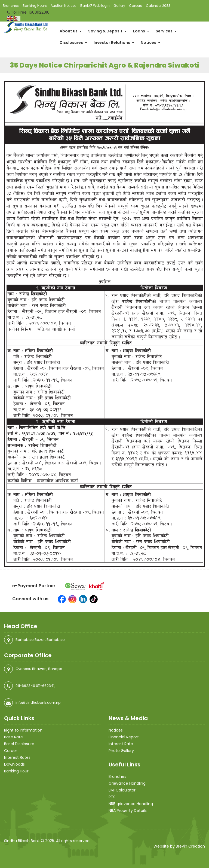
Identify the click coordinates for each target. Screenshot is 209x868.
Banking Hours (35, 6)
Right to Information (23, 730)
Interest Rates (17, 757)
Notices (150, 42)
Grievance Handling (127, 783)
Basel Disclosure (19, 744)
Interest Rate (121, 744)
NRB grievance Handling (131, 804)
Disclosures (73, 42)
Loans (141, 31)
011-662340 (25, 686)
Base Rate (13, 737)
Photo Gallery (121, 751)
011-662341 (45, 686)
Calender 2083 (158, 6)
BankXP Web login (95, 6)
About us (71, 31)
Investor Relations (114, 42)
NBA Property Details (128, 811)
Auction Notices (64, 6)
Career (11, 751)
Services (166, 31)
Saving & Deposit (107, 31)
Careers (136, 6)
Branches (11, 6)
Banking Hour (16, 771)
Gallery (119, 6)
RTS (112, 797)
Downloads (14, 764)
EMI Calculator (122, 790)
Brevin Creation (190, 846)
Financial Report (124, 737)
